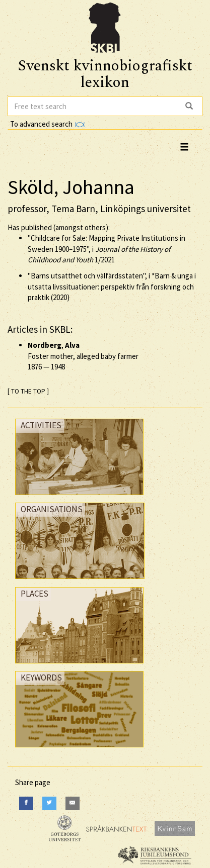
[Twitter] (49, 803)
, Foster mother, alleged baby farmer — (83, 356)
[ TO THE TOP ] (28, 391)
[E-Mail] (73, 803)
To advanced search (47, 124)
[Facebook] (26, 803)
